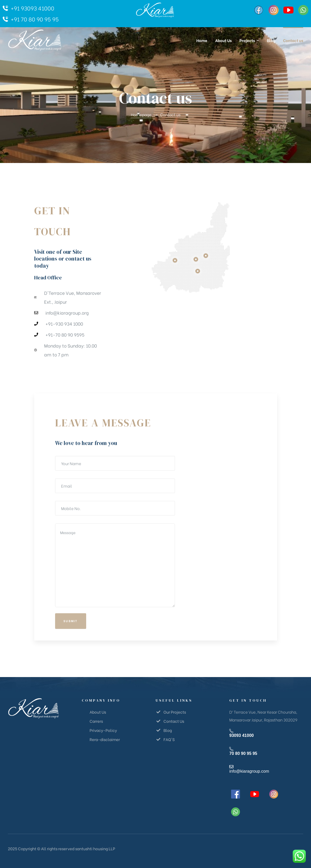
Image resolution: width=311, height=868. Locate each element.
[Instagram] (274, 10)
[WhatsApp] (303, 10)
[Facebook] (259, 10)
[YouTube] (288, 10)
